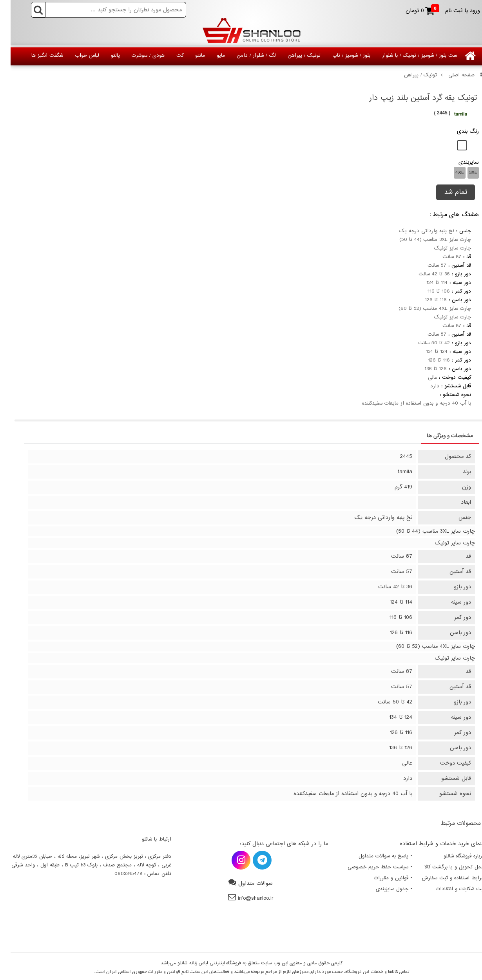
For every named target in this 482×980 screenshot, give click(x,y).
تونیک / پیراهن (294, 56)
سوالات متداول (245, 883)
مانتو (189, 56)
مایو (210, 56)
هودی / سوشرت (138, 56)
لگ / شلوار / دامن (246, 56)
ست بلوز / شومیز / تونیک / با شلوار (409, 56)
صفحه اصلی (452, 75)
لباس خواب (76, 56)
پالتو (105, 56)
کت (169, 56)
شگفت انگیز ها (37, 56)
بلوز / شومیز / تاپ (341, 56)
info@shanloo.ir (245, 898)
